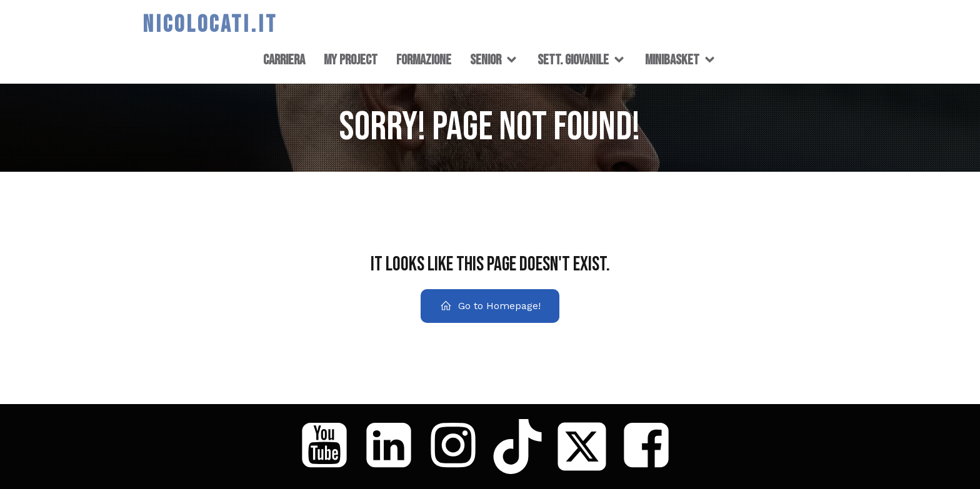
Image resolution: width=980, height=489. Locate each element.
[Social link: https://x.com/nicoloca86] (587, 447)
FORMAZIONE (424, 60)
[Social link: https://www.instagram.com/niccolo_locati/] (458, 447)
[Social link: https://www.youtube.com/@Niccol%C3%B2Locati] (329, 447)
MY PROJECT (351, 60)
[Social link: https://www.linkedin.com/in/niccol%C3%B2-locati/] (393, 447)
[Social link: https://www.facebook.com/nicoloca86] (651, 447)
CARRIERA (284, 60)
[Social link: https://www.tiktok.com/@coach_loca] (522, 447)
